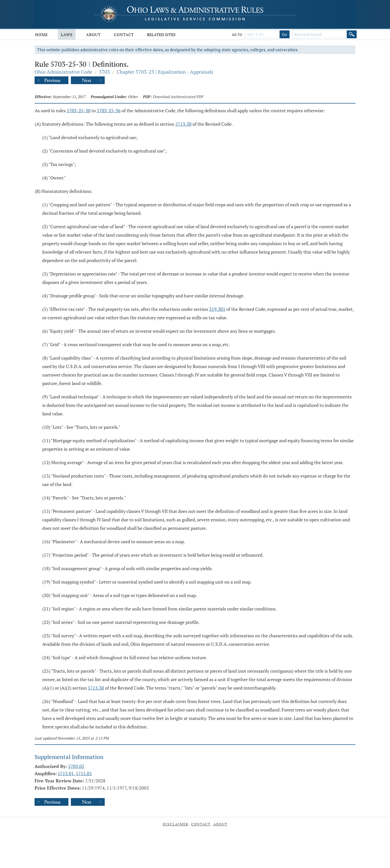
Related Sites (161, 35)
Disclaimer (176, 824)
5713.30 (183, 124)
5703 (104, 72)
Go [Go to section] (285, 34)
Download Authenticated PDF (178, 97)
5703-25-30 (79, 110)
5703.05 (76, 766)
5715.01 (84, 773)
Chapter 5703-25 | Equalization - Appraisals (165, 72)
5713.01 (66, 773)
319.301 (217, 309)
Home (41, 35)
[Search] (352, 34)
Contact (124, 35)
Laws (67, 35)
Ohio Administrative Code (63, 72)
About (93, 35)
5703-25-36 (109, 110)
